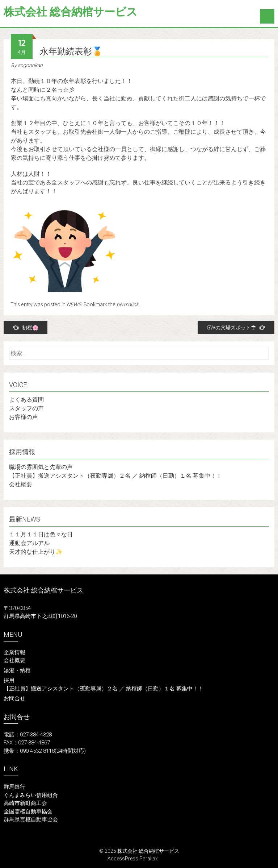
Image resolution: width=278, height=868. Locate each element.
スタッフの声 (26, 408)
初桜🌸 (26, 327)
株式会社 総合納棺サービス (71, 12)
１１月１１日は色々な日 (41, 534)
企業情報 (14, 652)
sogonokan (30, 65)
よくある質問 (26, 400)
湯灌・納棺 (17, 670)
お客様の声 (24, 417)
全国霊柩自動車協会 (28, 811)
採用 (9, 680)
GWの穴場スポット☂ (236, 327)
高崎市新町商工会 (25, 803)
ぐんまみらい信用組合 (31, 795)
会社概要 (21, 484)
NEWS (74, 304)
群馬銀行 (14, 787)
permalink (128, 304)
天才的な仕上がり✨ (36, 552)
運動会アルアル (29, 543)
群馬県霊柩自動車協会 (31, 819)
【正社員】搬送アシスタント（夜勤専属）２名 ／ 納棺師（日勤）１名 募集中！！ (115, 476)
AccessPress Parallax (133, 859)
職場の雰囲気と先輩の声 (41, 467)
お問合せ (14, 698)
